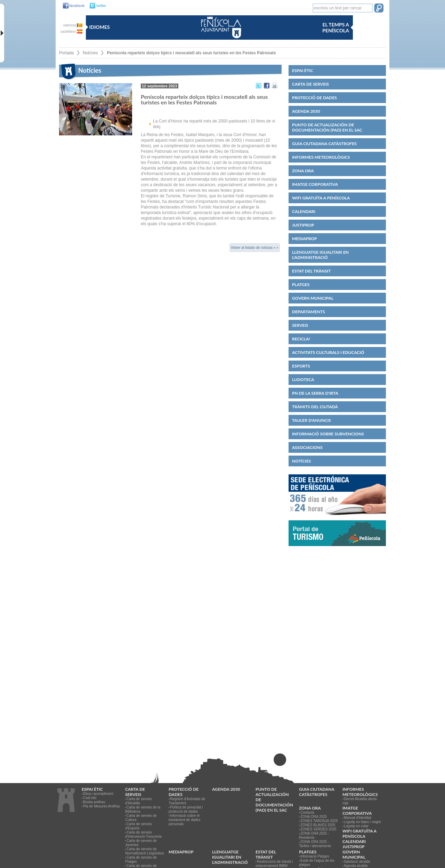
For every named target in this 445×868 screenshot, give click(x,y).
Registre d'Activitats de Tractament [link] (187, 801)
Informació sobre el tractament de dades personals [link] (184, 820)
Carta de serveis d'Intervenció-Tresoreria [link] (143, 834)
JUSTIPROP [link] (303, 225)
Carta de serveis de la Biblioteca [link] (143, 809)
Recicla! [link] (301, 339)
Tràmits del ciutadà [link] (315, 407)
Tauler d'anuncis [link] (311, 420)
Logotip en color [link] (356, 826)
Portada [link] (66, 53)
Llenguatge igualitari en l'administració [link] (320, 255)
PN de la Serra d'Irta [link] (315, 393)
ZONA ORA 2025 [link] (314, 817)
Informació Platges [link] (315, 856)
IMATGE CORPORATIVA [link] (315, 184)
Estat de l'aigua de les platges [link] (317, 863)
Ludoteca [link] (303, 380)
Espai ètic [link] (303, 70)
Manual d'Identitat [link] (358, 818)
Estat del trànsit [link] (311, 271)
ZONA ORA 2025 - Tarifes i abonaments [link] (315, 844)
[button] (379, 9)
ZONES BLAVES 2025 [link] (318, 825)
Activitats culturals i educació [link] (328, 352)
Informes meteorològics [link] (321, 157)
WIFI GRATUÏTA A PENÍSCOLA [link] (321, 198)
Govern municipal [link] (313, 298)
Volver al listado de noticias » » (255, 248)
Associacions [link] (307, 447)
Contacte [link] (307, 812)
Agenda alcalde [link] (356, 866)
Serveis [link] (300, 325)
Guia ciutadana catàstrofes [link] (324, 144)
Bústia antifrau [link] (94, 802)
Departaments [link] (309, 312)
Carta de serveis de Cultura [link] (141, 818)
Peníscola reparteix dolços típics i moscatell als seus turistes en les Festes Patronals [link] (191, 53)
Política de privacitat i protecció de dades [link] (186, 809)
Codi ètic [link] (90, 798)
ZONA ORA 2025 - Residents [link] (314, 835)
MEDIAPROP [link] (304, 239)
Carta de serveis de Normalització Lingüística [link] (144, 851)
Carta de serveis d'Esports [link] (139, 826)
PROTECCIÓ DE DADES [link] (314, 98)
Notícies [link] (90, 53)
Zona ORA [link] (303, 171)
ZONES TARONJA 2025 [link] (319, 821)
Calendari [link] (304, 211)
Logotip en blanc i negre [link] (362, 822)
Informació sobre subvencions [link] (328, 434)
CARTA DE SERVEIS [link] (310, 84)
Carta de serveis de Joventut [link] (141, 843)
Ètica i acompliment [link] (98, 794)
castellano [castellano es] (71, 31)
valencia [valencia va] (73, 25)
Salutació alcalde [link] (357, 862)
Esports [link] (301, 366)
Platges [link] (301, 285)
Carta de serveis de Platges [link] (141, 859)
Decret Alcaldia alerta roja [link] (360, 801)
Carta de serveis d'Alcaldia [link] (139, 801)
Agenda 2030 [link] (306, 111)
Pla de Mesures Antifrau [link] (102, 806)
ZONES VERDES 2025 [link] (318, 829)
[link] (72, 6)
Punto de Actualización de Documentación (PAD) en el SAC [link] (327, 127)
